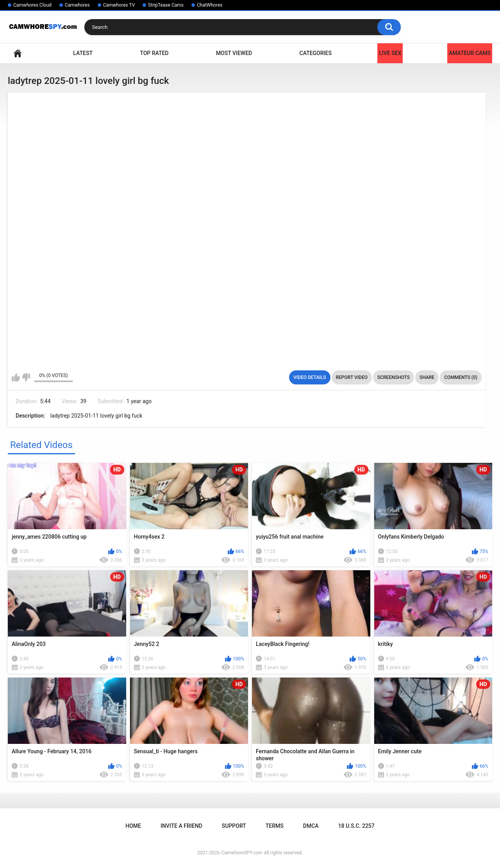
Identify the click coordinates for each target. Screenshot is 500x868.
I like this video (16, 377)
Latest (83, 53)
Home (18, 53)
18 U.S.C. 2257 (356, 826)
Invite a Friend (181, 826)
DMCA (311, 826)
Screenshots (394, 377)
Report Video (352, 377)
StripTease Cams (166, 5)
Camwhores (77, 5)
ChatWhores (210, 5)
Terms (275, 826)
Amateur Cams (470, 53)
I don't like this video (26, 377)
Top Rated (154, 53)
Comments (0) (461, 377)
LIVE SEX (390, 53)
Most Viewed (234, 53)
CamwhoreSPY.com (242, 853)
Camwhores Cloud (32, 5)
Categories (316, 53)
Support (234, 826)
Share (427, 377)
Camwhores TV (119, 5)
